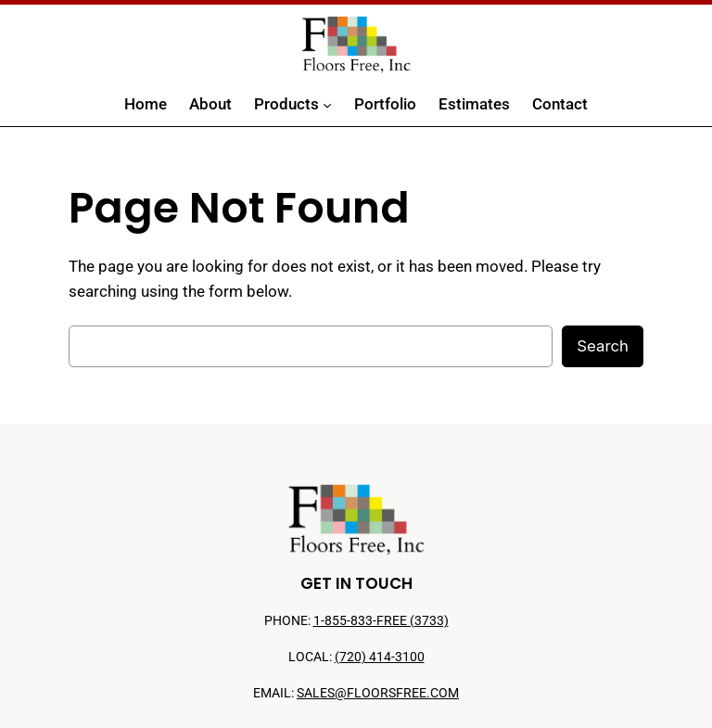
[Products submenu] (327, 105)
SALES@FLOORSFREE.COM (378, 693)
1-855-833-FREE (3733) (381, 621)
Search (603, 346)
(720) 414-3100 (380, 657)
